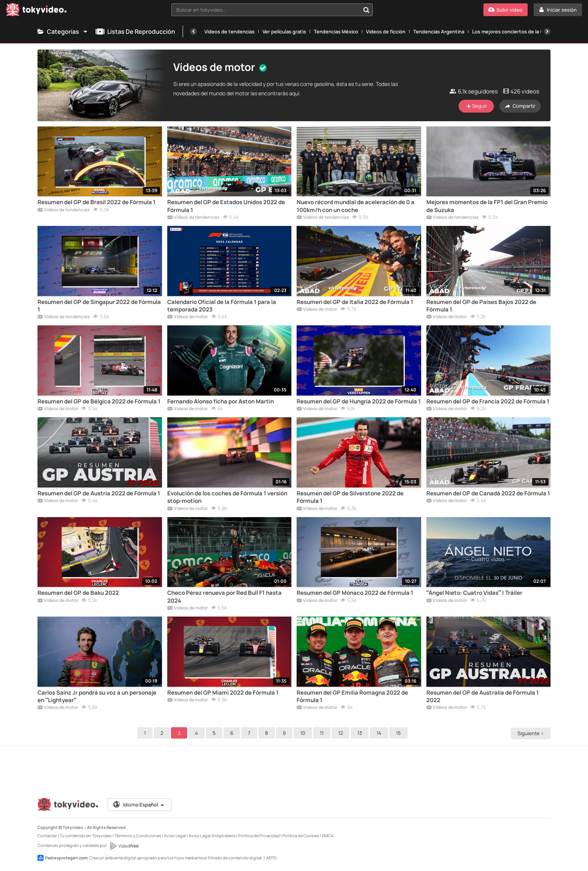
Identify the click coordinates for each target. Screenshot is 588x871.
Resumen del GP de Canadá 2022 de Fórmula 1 (488, 493)
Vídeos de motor (188, 317)
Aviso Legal (175, 836)
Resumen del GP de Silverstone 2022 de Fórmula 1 (350, 497)
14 (380, 733)
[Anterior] (193, 32)
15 (400, 733)
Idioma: (139, 805)
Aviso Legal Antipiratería (212, 836)
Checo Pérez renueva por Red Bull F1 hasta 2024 (224, 597)
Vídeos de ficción (386, 32)
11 (323, 733)
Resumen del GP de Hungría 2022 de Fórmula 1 (359, 402)
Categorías (63, 32)
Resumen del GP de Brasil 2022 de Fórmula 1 (97, 202)
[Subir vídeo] (505, 10)
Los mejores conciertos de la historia (515, 32)
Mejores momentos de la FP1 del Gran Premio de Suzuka (487, 206)
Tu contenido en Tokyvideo (86, 836)
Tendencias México (336, 32)
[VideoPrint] (124, 846)
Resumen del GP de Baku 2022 (78, 593)
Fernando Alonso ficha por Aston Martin (220, 402)
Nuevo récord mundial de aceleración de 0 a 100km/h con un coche (355, 206)
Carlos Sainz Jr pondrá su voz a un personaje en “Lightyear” (97, 696)
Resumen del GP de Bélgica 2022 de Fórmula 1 (99, 402)
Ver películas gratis (284, 32)
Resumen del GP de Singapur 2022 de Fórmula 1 (99, 306)
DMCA (328, 836)
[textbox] (266, 10)
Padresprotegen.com (63, 858)
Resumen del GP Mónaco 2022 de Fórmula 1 (355, 593)
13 (361, 733)
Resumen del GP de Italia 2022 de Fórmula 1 (355, 302)
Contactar (47, 836)
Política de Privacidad (259, 836)
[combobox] (272, 10)
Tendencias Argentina (439, 32)
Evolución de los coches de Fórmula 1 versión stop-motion (227, 497)
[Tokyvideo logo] (36, 11)
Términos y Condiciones (138, 836)
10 (304, 733)
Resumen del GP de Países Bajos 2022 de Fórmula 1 (481, 306)
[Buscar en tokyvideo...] (366, 10)
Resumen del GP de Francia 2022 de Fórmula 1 (488, 402)
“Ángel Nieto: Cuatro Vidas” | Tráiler (474, 593)
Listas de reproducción (135, 32)
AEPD (271, 858)
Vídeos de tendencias (229, 32)
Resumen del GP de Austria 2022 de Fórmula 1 (99, 493)
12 (342, 733)
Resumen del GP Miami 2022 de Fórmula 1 (223, 693)
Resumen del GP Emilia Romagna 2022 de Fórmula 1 (352, 696)
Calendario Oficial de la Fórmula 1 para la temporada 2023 (222, 306)
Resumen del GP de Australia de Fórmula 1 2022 (483, 696)
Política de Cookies (301, 836)
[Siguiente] (547, 32)
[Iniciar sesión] (558, 10)
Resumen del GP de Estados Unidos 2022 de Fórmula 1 (226, 206)
